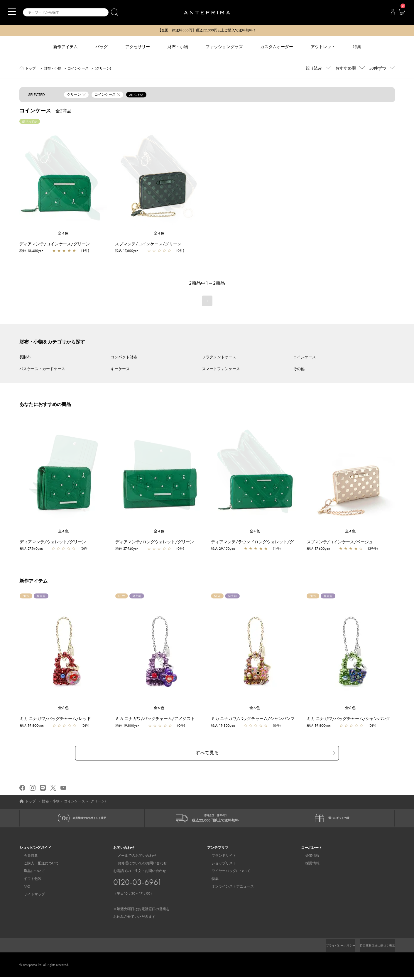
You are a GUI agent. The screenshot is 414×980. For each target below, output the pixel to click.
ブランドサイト (219, 858)
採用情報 (308, 866)
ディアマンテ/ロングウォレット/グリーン (158, 542)
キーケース (120, 369)
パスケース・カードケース (42, 369)
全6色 (64, 708)
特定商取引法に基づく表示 (374, 948)
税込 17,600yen (127, 251)
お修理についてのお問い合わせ (138, 866)
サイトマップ (30, 897)
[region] (64, 175)
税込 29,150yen (226, 549)
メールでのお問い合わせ (133, 858)
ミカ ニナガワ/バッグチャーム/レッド (58, 719)
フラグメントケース (219, 358)
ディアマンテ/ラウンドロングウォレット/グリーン (261, 542)
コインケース (78, 69)
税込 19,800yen (35, 726)
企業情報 (308, 858)
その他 (299, 369)
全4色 (63, 234)
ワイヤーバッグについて (227, 874)
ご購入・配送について (37, 866)
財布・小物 (53, 69)
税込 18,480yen (31, 251)
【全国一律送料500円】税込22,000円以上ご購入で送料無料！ (207, 31)
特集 (211, 882)
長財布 (25, 358)
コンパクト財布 (124, 358)
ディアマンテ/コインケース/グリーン (55, 244)
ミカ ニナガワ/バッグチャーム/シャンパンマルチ (260, 719)
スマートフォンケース (221, 369)
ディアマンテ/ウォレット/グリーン (56, 542)
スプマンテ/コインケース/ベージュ (343, 542)
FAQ (23, 889)
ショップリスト (219, 866)
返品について (30, 874)
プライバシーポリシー (331, 948)
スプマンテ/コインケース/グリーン (148, 244)
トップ (31, 69)
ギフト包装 (28, 882)
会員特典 (26, 858)
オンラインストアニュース (228, 889)
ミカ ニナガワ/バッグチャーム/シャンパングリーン (358, 719)
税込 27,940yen (34, 549)
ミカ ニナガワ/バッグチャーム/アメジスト (158, 719)
